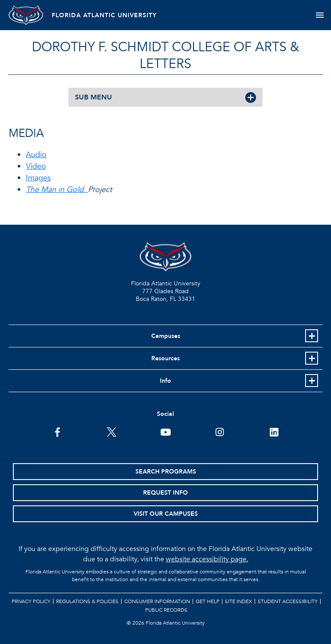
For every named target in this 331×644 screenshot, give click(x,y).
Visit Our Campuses (166, 514)
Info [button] (165, 381)
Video (36, 166)
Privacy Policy (31, 601)
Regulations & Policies (87, 601)
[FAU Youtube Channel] (166, 431)
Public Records (166, 610)
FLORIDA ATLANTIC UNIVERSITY (104, 15)
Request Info (165, 493)
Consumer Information (157, 601)
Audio (36, 155)
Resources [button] (165, 358)
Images (38, 178)
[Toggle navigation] (320, 15)
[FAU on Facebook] (58, 431)
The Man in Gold (57, 190)
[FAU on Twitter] (111, 431)
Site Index (239, 601)
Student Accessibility (288, 601)
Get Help (208, 601)
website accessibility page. (207, 559)
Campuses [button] (166, 336)
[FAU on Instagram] (220, 431)
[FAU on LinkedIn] (274, 431)
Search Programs (166, 472)
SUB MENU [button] (94, 97)
